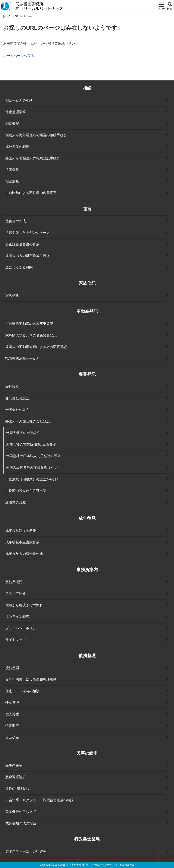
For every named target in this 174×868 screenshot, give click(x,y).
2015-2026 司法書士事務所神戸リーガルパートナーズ (84, 865)
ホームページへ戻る (19, 56)
